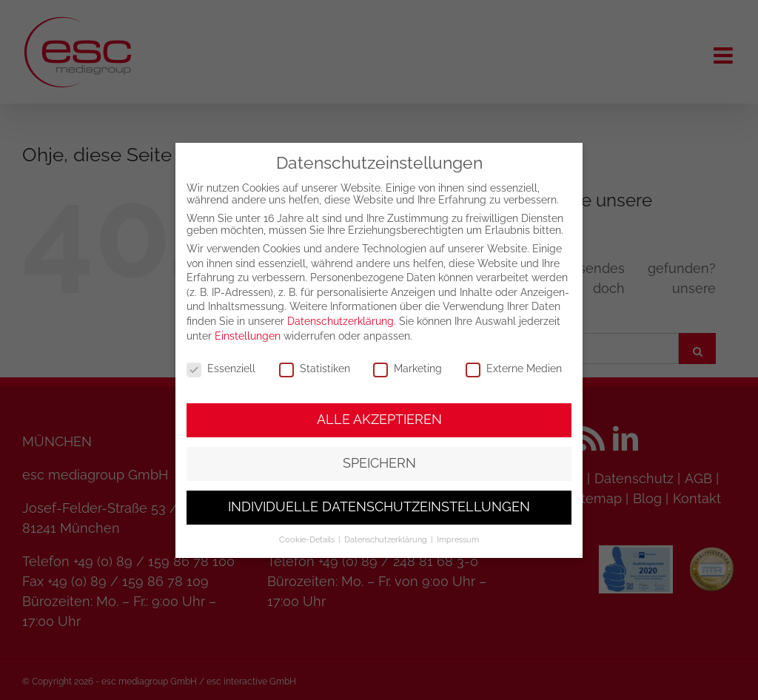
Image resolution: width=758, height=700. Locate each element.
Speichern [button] (379, 463)
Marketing (407, 368)
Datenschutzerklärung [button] (387, 539)
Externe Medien (514, 368)
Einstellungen (248, 336)
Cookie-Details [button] (308, 539)
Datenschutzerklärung (341, 321)
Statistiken (315, 368)
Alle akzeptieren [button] (379, 420)
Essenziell (221, 368)
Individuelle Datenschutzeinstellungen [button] (379, 507)
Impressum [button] (458, 539)
